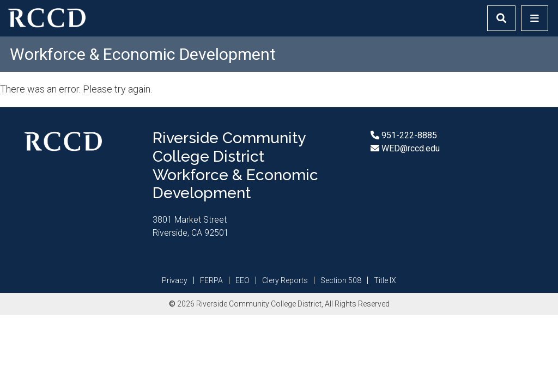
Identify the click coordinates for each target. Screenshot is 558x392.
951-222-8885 (408, 135)
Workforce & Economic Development (143, 54)
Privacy (175, 280)
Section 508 (341, 280)
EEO (242, 280)
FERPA (211, 280)
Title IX (385, 280)
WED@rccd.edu (410, 148)
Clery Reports (285, 280)
